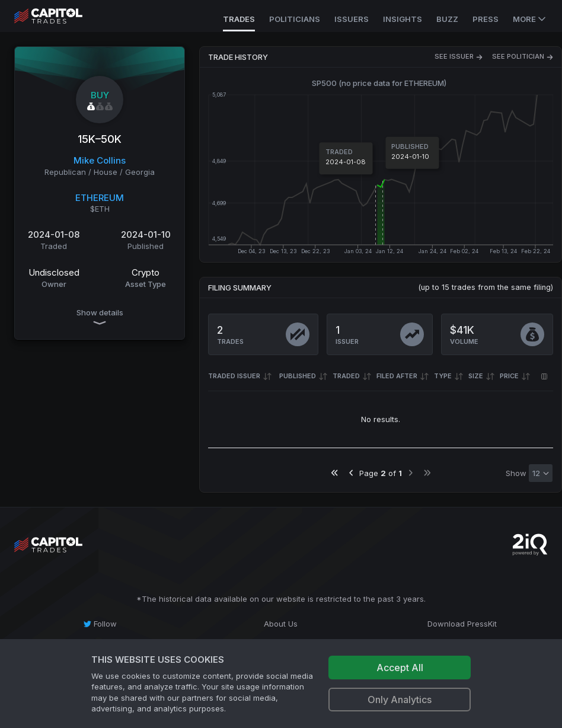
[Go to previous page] (351, 473)
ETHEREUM (100, 198)
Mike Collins (100, 160)
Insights (403, 19)
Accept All (400, 668)
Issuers (352, 19)
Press (486, 19)
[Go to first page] (335, 473)
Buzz (447, 19)
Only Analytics (400, 700)
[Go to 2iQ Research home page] (530, 545)
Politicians (295, 19)
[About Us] (281, 624)
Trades (239, 19)
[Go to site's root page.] (61, 16)
